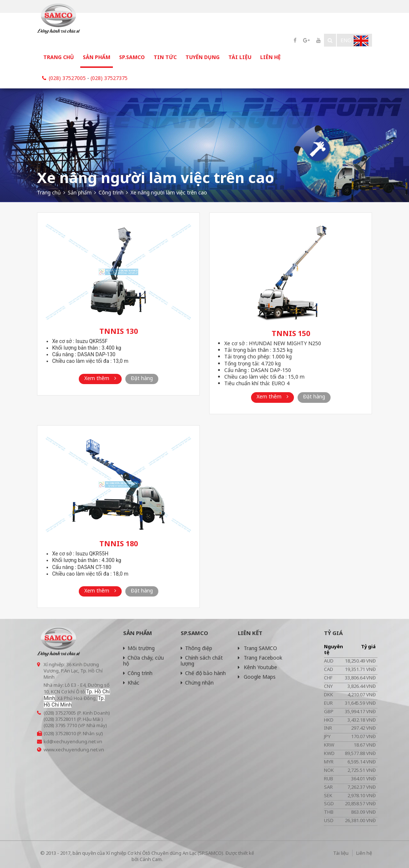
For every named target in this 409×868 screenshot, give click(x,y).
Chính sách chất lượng (202, 661)
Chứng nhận (197, 683)
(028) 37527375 (109, 78)
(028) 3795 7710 (60, 725)
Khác (131, 683)
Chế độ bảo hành (203, 673)
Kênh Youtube (257, 667)
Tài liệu (240, 57)
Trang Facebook (260, 658)
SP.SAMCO (132, 57)
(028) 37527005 (67, 78)
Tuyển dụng (202, 57)
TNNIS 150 (291, 333)
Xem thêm (100, 378)
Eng (354, 41)
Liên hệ (270, 57)
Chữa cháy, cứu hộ (143, 661)
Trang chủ (59, 57)
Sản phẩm (97, 57)
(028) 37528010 (60, 733)
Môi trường (139, 648)
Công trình (138, 673)
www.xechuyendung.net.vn (74, 750)
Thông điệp (196, 648)
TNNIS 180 (119, 544)
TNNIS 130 (119, 331)
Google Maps (257, 677)
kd (46, 741)
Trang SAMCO (257, 648)
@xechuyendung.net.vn (76, 741)
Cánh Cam (151, 859)
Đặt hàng (142, 378)
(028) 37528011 (60, 719)
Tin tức (165, 57)
